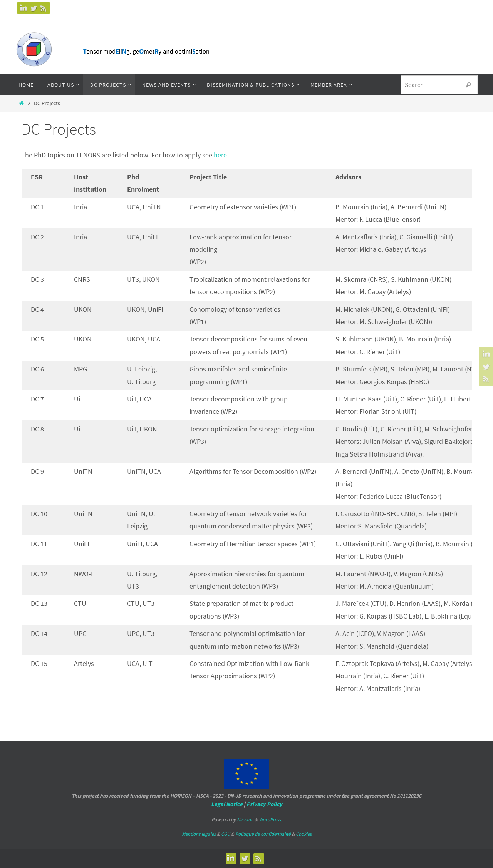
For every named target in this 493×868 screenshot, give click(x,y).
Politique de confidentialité (263, 834)
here (220, 155)
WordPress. (270, 820)
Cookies (304, 834)
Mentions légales (199, 834)
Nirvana (245, 820)
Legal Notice (227, 804)
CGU (226, 834)
